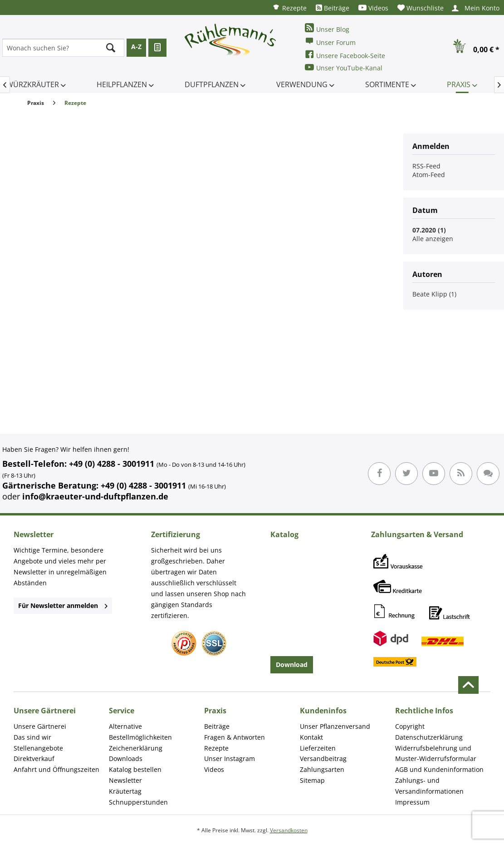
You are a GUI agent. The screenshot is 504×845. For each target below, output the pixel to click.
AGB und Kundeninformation (439, 769)
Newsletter (125, 780)
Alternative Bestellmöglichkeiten (140, 732)
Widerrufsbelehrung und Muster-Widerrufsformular (436, 754)
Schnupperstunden (138, 802)
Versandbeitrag (323, 759)
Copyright (410, 726)
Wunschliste (421, 8)
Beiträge (333, 8)
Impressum (412, 802)
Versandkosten (289, 830)
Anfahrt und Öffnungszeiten (56, 769)
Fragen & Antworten (235, 737)
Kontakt (311, 737)
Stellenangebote (38, 748)
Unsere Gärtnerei (40, 726)
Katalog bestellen (135, 769)
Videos (373, 8)
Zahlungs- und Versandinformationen (429, 786)
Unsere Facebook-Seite (345, 55)
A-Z (136, 47)
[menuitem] (289, 7)
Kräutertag (125, 791)
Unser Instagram (230, 759)
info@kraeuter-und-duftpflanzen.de (95, 496)
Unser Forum (330, 42)
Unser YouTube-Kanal (344, 67)
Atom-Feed (429, 175)
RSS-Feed (426, 166)
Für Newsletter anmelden (63, 605)
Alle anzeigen (433, 239)
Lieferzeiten (318, 748)
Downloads (126, 759)
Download (292, 665)
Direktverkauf (34, 759)
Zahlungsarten (322, 769)
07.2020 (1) (429, 230)
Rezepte (289, 7)
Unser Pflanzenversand (335, 726)
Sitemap (312, 780)
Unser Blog (327, 28)
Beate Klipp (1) (434, 294)
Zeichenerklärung (136, 748)
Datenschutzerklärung (429, 737)
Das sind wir (32, 737)
